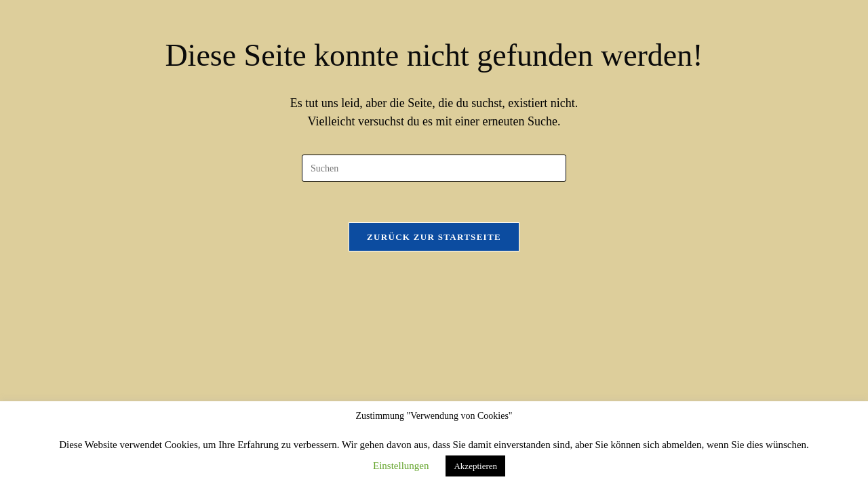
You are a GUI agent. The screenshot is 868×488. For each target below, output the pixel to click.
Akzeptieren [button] (475, 466)
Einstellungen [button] (401, 466)
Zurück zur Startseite (434, 237)
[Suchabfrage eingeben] (434, 168)
